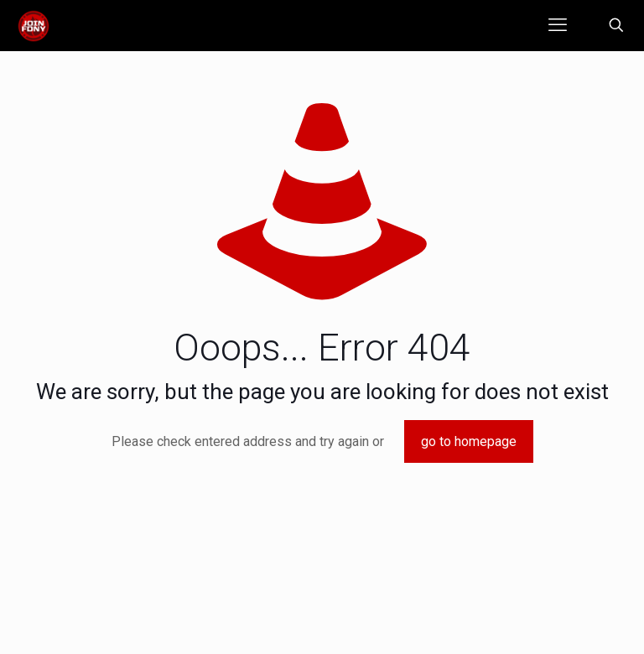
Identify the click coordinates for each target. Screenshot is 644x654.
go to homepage (469, 441)
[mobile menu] (558, 25)
